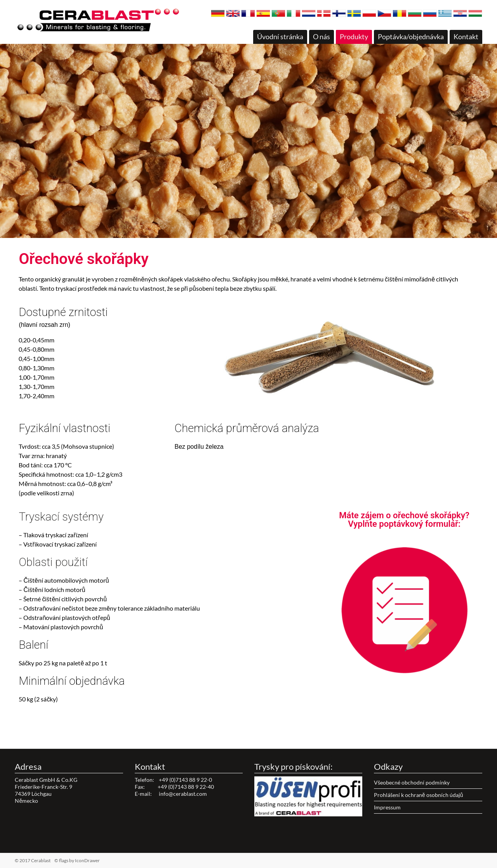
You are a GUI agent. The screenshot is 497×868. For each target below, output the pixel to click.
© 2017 (45, 860)
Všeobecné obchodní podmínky (412, 782)
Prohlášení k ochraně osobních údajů (419, 795)
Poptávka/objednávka (411, 36)
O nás (321, 36)
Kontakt (466, 36)
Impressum (387, 807)
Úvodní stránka (280, 36)
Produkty (354, 36)
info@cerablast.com (183, 794)
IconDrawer (87, 860)
